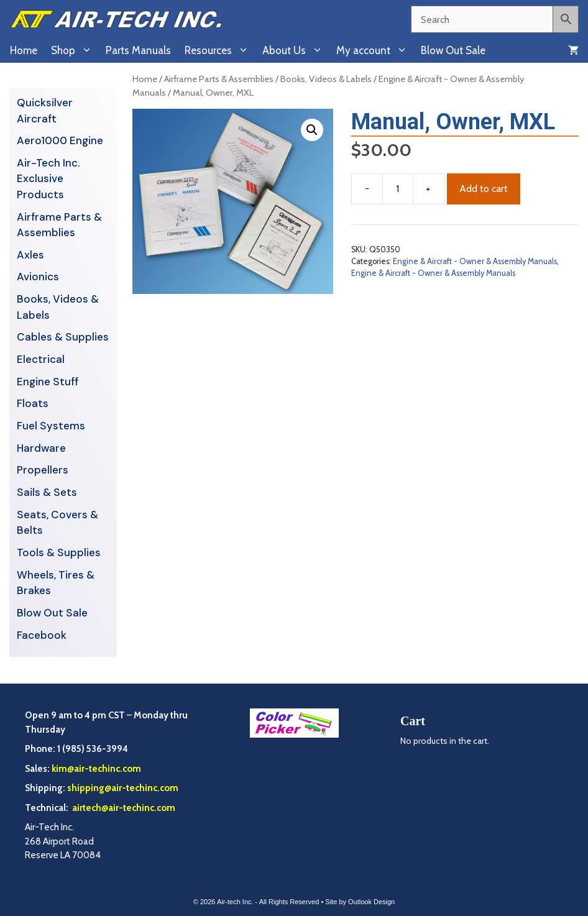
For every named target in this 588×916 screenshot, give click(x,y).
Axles (30, 255)
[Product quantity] (398, 189)
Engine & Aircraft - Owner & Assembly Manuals (475, 261)
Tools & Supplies (59, 552)
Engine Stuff (48, 382)
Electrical (41, 359)
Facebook (42, 635)
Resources (220, 50)
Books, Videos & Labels (326, 79)
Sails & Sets (47, 492)
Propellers (43, 470)
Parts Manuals (138, 50)
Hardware (41, 448)
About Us (296, 50)
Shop (75, 50)
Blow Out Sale (453, 50)
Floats (33, 403)
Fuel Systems (51, 426)
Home (24, 50)
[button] (312, 130)
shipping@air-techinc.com (123, 788)
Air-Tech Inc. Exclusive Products (48, 179)
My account (375, 50)
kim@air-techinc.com (96, 769)
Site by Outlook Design (360, 902)
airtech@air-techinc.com (123, 808)
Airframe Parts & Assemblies (219, 79)
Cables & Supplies (63, 337)
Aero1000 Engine (60, 140)
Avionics (38, 277)
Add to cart (484, 189)
